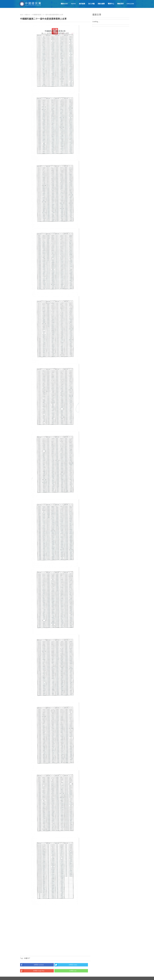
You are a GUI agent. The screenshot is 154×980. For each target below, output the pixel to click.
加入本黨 (91, 4)
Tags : (22, 958)
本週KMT (27, 15)
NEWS (73, 4)
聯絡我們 (120, 4)
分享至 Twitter (66, 965)
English (130, 4)
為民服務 (82, 4)
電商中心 (111, 4)
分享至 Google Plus (32, 971)
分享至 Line (65, 971)
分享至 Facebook (32, 965)
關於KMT (64, 4)
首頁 (21, 15)
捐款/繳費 (101, 4)
